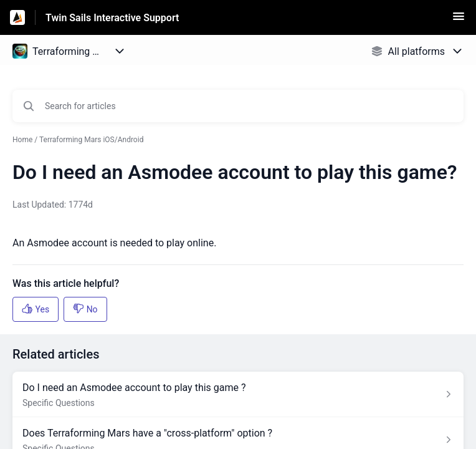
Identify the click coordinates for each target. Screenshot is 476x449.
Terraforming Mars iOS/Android (91, 140)
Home (22, 140)
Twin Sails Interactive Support (112, 18)
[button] (459, 20)
